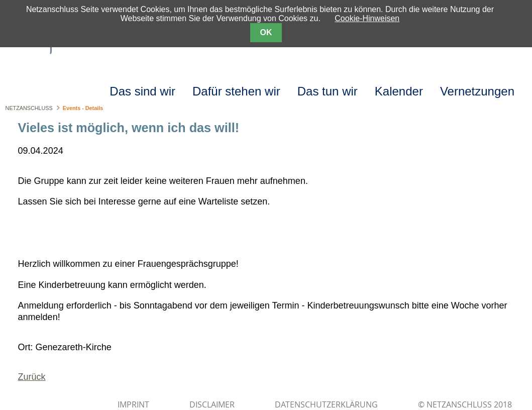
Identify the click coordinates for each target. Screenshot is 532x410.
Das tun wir (328, 91)
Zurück (32, 377)
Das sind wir (142, 91)
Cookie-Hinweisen (367, 18)
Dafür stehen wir (236, 91)
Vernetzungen (477, 91)
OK (266, 32)
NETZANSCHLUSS (29, 108)
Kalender (399, 91)
